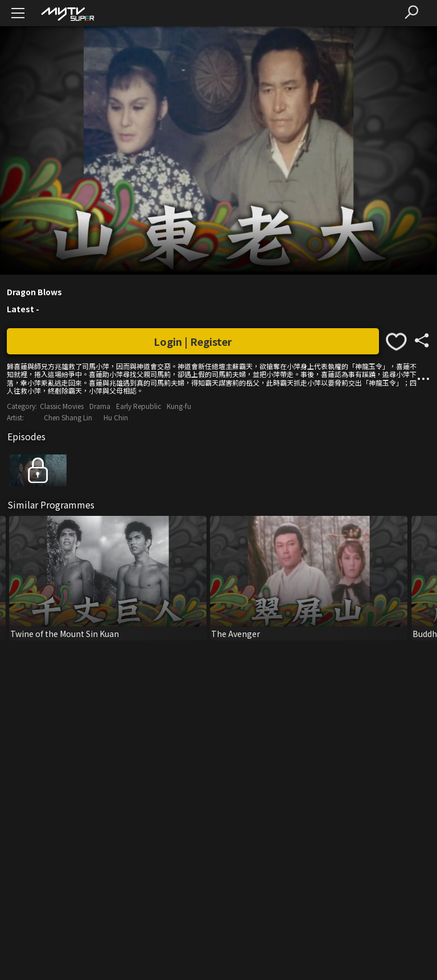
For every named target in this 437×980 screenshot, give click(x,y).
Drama (100, 406)
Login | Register (193, 341)
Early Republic (139, 406)
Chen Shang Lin (68, 417)
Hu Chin (116, 417)
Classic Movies (62, 406)
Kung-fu (179, 406)
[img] (67, 13)
